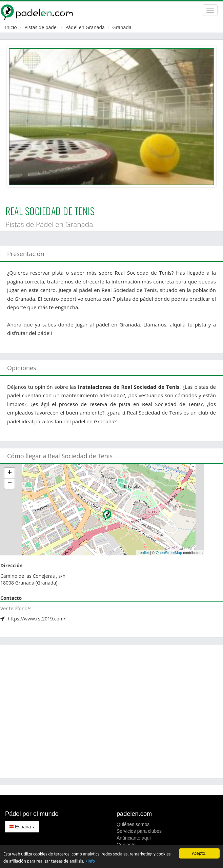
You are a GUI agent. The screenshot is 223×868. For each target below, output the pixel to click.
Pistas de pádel (41, 27)
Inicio (11, 27)
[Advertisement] (111, 711)
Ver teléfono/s (16, 608)
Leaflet (143, 553)
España (22, 827)
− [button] (10, 484)
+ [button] (10, 473)
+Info (90, 861)
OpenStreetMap (169, 553)
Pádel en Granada (85, 27)
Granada (122, 27)
